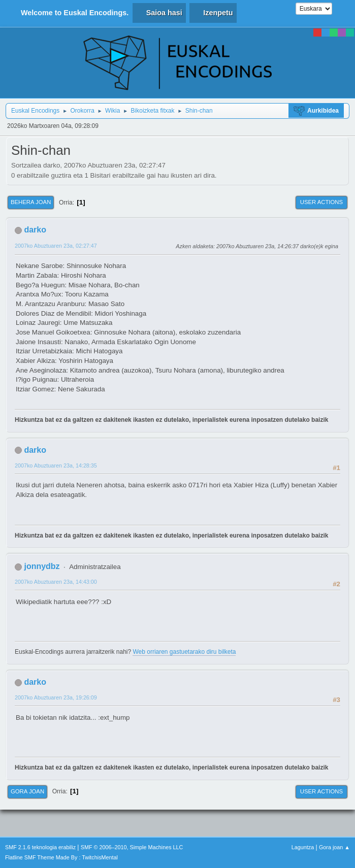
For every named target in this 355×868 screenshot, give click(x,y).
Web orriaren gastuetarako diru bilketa (184, 652)
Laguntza (303, 847)
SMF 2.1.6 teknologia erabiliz (40, 847)
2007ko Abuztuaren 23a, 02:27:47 (56, 246)
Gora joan (27, 791)
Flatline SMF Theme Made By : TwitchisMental (61, 857)
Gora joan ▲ (334, 847)
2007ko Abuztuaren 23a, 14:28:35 (56, 465)
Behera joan (31, 202)
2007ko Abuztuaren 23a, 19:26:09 (56, 697)
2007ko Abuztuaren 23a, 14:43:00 (56, 582)
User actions (321, 202)
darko (35, 230)
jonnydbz (42, 566)
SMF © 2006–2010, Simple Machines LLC (132, 847)
